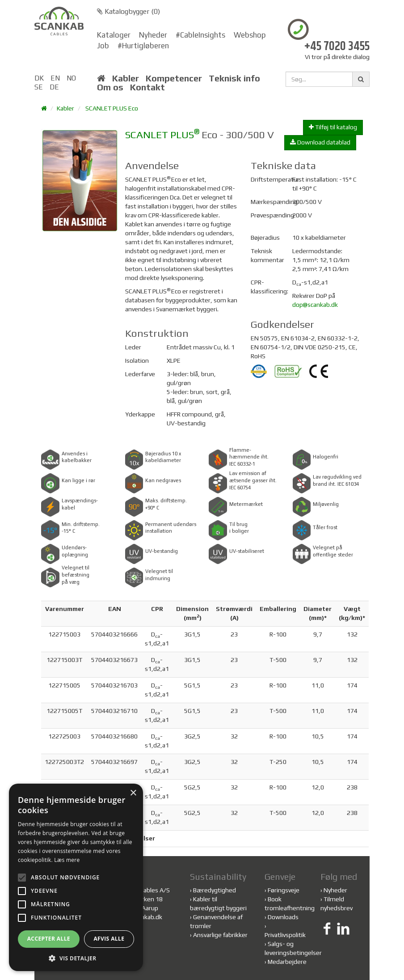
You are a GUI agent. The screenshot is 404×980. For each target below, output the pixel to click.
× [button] (133, 793)
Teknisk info (234, 78)
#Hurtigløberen (143, 46)
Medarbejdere (287, 962)
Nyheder (153, 35)
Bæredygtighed (215, 890)
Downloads (283, 917)
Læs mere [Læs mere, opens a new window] (67, 860)
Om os (110, 87)
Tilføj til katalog (333, 127)
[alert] (76, 877)
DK (39, 78)
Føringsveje (284, 890)
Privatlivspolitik (285, 935)
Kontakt (147, 87)
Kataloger (114, 35)
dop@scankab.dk (315, 305)
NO (71, 78)
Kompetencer (174, 78)
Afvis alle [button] (109, 939)
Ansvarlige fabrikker (220, 935)
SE (39, 87)
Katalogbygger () (128, 11)
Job (103, 46)
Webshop (250, 35)
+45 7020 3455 (337, 47)
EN (55, 78)
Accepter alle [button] (49, 939)
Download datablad (320, 142)
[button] (76, 958)
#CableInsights (200, 35)
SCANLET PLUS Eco (112, 108)
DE (54, 87)
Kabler (126, 78)
